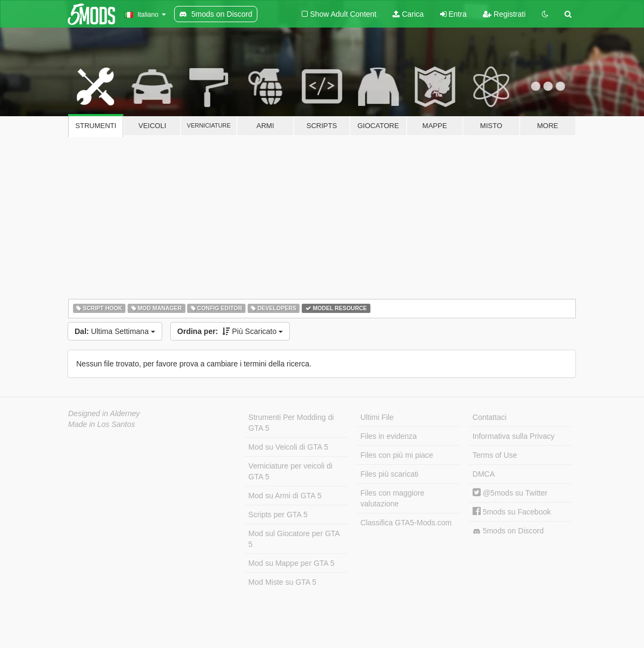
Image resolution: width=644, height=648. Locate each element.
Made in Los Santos (102, 424)
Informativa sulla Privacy (514, 436)
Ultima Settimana (115, 331)
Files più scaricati (390, 474)
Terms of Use (495, 455)
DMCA (484, 474)
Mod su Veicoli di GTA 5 (288, 447)
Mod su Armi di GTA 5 (285, 496)
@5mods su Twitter (510, 493)
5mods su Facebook (512, 512)
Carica (408, 14)
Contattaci (490, 417)
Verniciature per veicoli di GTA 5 (290, 471)
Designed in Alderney (104, 413)
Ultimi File (377, 417)
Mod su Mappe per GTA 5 (291, 563)
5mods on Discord (508, 531)
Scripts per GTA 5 (278, 515)
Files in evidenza (389, 436)
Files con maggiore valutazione (393, 498)
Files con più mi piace (397, 455)
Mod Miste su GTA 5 (282, 582)
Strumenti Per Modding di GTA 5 (291, 423)
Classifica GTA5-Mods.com (406, 523)
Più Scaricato (230, 331)
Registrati (504, 14)
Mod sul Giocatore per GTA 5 (294, 539)
